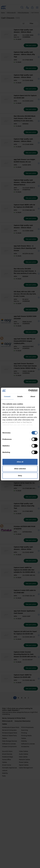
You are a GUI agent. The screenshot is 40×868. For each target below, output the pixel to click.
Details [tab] (20, 396)
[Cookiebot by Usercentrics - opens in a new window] (29, 391)
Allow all (20, 462)
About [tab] (33, 396)
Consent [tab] (7, 396)
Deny (20, 476)
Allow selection (20, 469)
